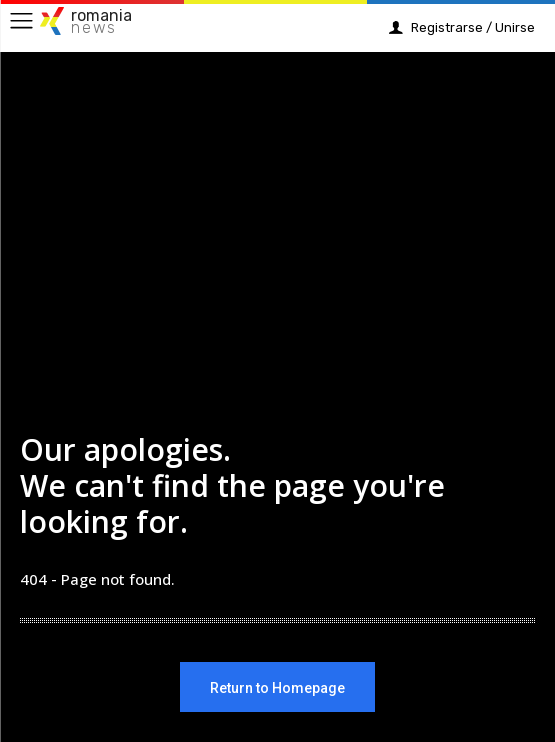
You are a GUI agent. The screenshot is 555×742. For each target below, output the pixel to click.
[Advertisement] (277, 252)
